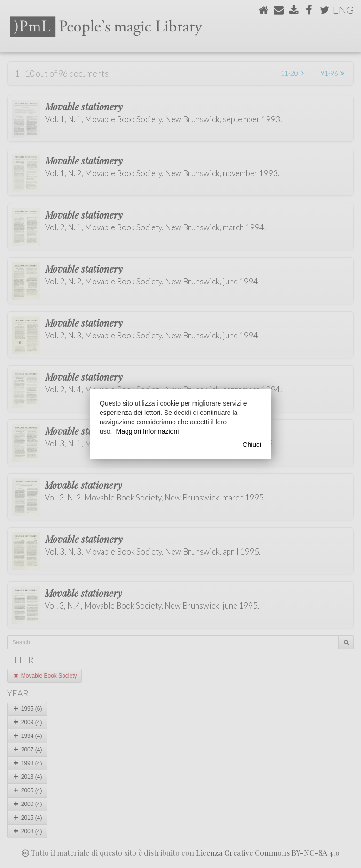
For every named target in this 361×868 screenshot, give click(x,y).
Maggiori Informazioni (147, 431)
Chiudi (252, 445)
